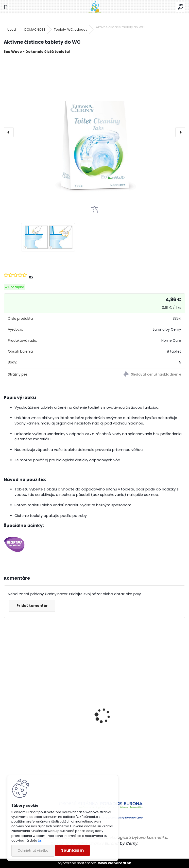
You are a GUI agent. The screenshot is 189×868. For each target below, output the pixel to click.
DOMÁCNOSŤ (35, 30)
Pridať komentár (32, 606)
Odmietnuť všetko (33, 851)
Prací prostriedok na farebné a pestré (43, 759)
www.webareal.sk (115, 863)
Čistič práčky (112, 747)
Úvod (12, 30)
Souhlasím (72, 850)
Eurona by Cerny (121, 843)
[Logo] (94, 7)
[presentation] (9, 132)
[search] (180, 7)
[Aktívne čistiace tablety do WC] (94, 132)
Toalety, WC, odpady (71, 30)
